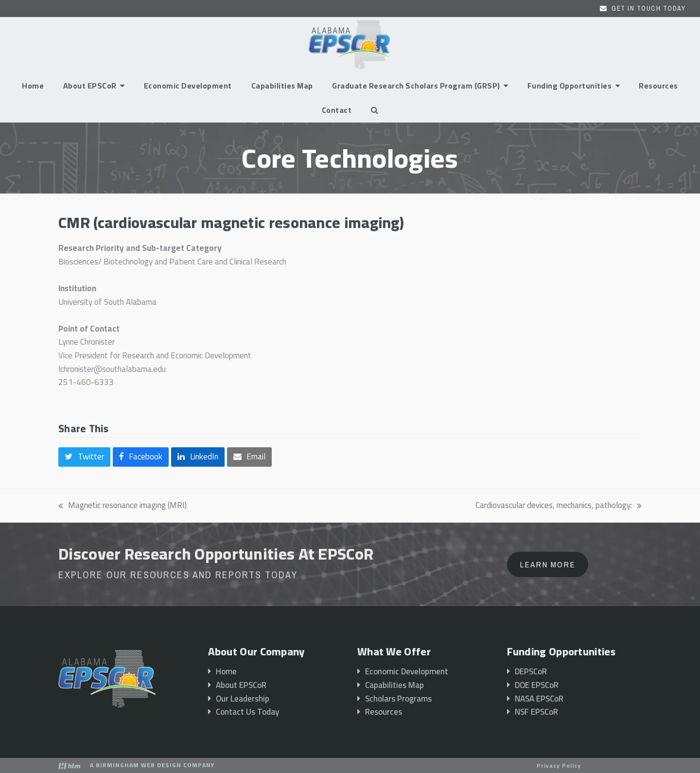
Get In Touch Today (648, 8)
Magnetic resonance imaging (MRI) (122, 506)
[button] (375, 110)
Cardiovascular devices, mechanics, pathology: (559, 506)
